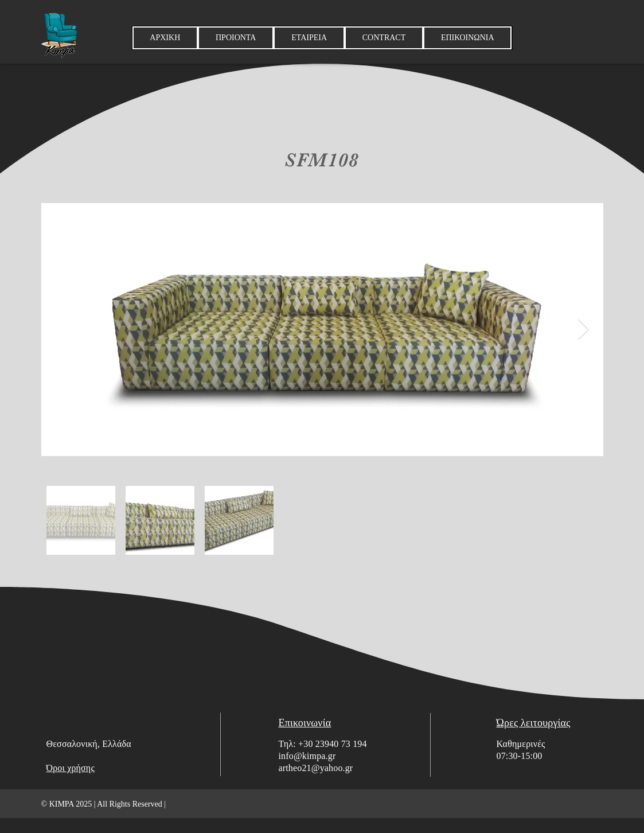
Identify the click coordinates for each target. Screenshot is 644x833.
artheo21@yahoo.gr (316, 768)
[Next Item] (583, 330)
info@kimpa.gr (307, 756)
